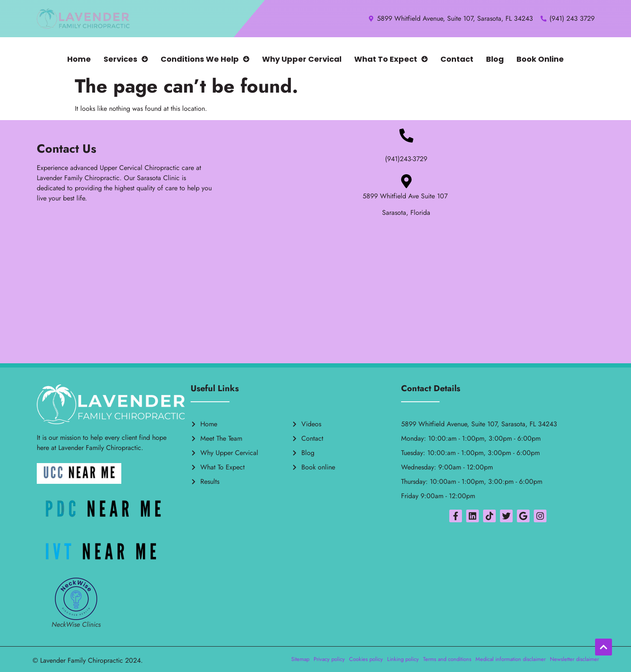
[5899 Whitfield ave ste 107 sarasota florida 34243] (316, 296)
